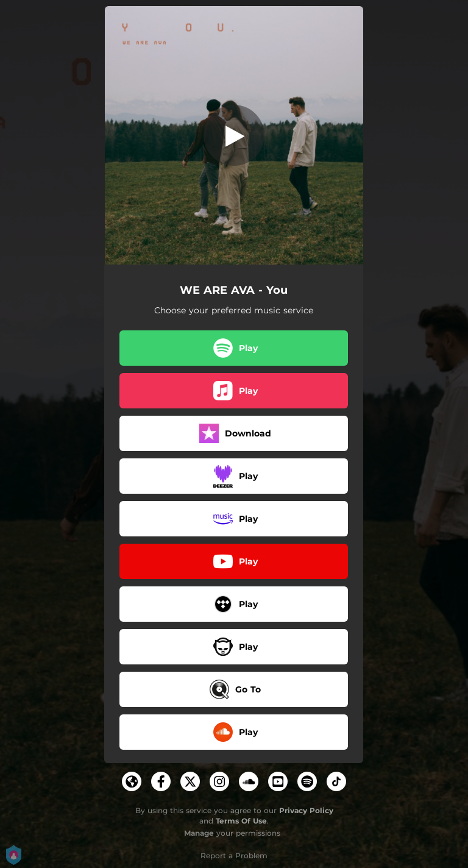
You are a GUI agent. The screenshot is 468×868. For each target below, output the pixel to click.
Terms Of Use (241, 821)
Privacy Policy (306, 810)
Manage (199, 833)
